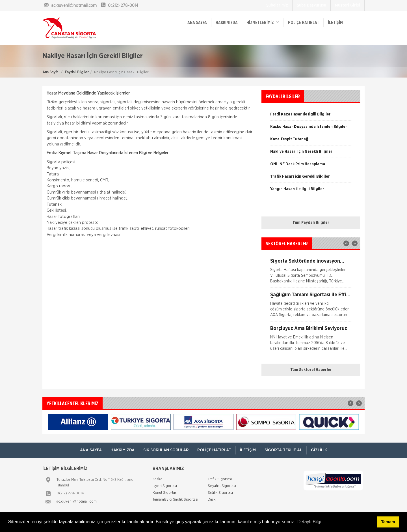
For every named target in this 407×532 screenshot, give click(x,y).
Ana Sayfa (50, 72)
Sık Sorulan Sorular (166, 450)
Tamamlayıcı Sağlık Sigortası (175, 500)
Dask (212, 500)
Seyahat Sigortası (222, 486)
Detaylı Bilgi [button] (309, 522)
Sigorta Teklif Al (283, 450)
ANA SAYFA (197, 23)
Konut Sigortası (165, 493)
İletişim (335, 23)
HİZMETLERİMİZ (263, 22)
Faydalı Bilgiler (77, 72)
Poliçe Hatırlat (304, 23)
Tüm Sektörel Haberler (311, 370)
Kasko (158, 479)
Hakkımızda (227, 23)
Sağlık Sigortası (220, 493)
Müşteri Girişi (348, 5)
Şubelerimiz (277, 5)
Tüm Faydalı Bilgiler (311, 223)
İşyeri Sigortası (165, 486)
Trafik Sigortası (220, 479)
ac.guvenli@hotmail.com (77, 502)
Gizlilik (319, 450)
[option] (311, 129)
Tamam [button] (388, 522)
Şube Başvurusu (311, 5)
